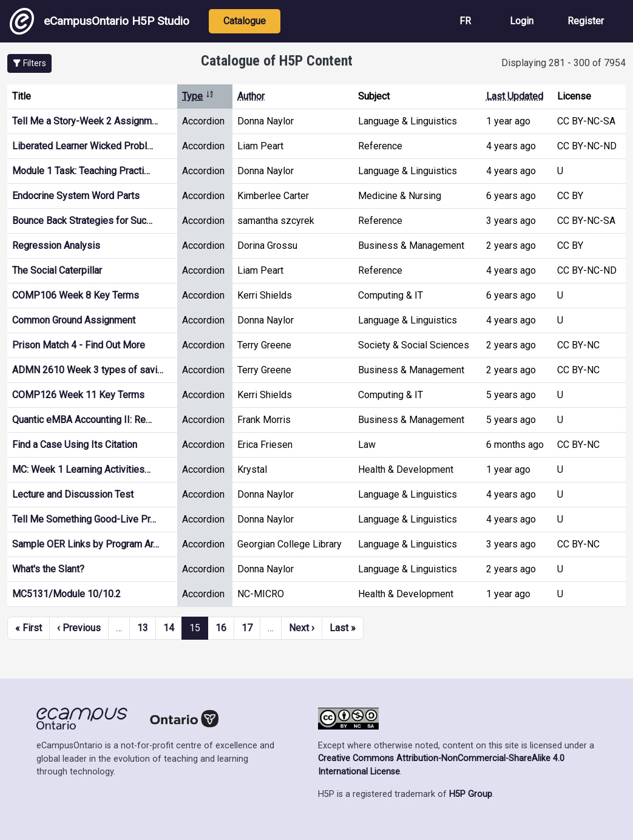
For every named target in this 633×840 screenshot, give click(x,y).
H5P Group (471, 794)
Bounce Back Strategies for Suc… (82, 221)
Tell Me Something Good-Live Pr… (84, 519)
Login (522, 21)
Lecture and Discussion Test (73, 494)
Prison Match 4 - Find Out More (79, 345)
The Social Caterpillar (57, 270)
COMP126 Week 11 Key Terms (78, 395)
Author (251, 96)
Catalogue (245, 21)
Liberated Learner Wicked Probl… (83, 146)
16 (221, 628)
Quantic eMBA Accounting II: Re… (82, 420)
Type (198, 96)
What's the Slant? (48, 569)
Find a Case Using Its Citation (75, 445)
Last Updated (515, 96)
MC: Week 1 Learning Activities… (81, 469)
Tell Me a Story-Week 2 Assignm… (85, 121)
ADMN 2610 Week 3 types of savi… (88, 370)
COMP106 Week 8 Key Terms (76, 295)
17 (247, 628)
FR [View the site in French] (465, 21)
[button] (29, 63)
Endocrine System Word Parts (76, 196)
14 (169, 628)
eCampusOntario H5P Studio (100, 21)
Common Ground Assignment (74, 320)
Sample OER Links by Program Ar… (86, 544)
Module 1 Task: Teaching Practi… (81, 171)
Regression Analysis (56, 246)
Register (586, 21)
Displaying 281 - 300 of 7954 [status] (564, 63)
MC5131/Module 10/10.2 (66, 594)
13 (143, 628)
